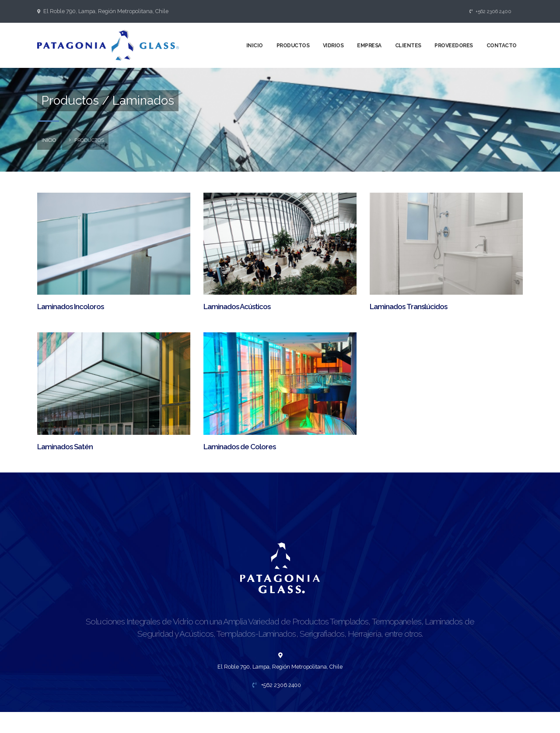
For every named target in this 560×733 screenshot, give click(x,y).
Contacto (502, 46)
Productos (293, 46)
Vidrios (333, 46)
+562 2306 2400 (491, 11)
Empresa (369, 46)
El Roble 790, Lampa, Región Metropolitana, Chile (106, 11)
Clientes (408, 46)
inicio (49, 140)
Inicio (255, 46)
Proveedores (454, 46)
